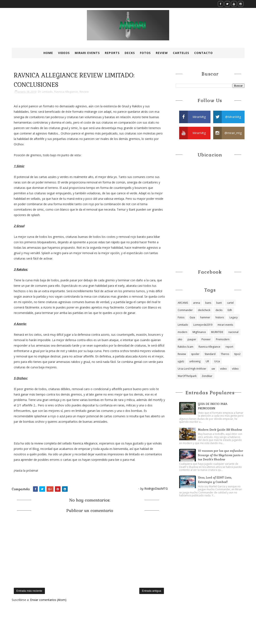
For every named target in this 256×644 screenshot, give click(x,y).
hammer (205, 317)
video (223, 369)
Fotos (145, 53)
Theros (225, 354)
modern (182, 332)
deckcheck (204, 310)
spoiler (195, 354)
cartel (230, 303)
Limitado (47, 92)
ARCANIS (183, 303)
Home (48, 53)
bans (208, 303)
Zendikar (207, 376)
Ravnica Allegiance (66, 92)
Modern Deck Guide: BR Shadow (220, 430)
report (229, 347)
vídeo (235, 369)
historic (220, 317)
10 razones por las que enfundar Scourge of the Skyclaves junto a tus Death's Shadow (221, 455)
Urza (217, 361)
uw (213, 369)
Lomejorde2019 (203, 325)
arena (197, 303)
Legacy (234, 317)
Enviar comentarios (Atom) (48, 600)
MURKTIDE (217, 332)
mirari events (225, 325)
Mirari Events (87, 53)
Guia (192, 317)
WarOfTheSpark (187, 376)
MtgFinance (199, 332)
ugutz (181, 361)
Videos (64, 53)
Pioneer (206, 339)
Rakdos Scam (186, 347)
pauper (192, 339)
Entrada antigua (152, 591)
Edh (230, 310)
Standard (210, 354)
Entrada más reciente (29, 591)
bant (219, 303)
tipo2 (237, 354)
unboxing (195, 361)
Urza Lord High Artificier (192, 369)
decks (219, 310)
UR (207, 361)
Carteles (181, 53)
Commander (185, 310)
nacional (233, 332)
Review (162, 53)
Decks (130, 53)
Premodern (223, 339)
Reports (112, 53)
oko (180, 339)
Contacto (203, 53)
